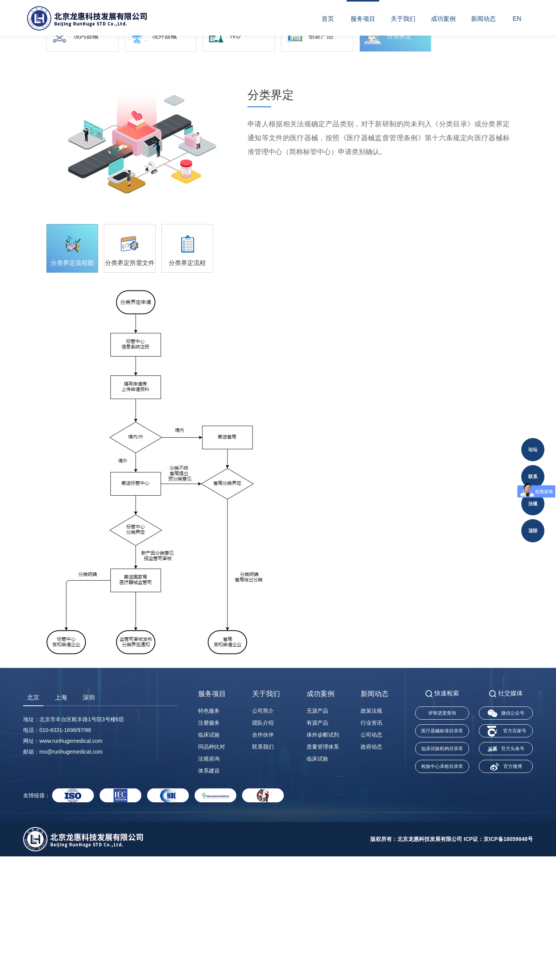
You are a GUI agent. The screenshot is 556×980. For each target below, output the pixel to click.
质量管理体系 (323, 870)
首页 (328, 19)
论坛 (533, 450)
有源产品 (317, 846)
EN (517, 19)
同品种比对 (212, 870)
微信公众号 (506, 837)
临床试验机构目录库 (442, 872)
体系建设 (209, 894)
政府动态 (371, 870)
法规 (533, 504)
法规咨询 (209, 882)
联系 (533, 477)
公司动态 (371, 858)
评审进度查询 (442, 837)
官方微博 (506, 890)
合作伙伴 (263, 858)
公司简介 (263, 834)
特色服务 (209, 834)
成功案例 (443, 19)
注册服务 (209, 846)
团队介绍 (263, 846)
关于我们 (403, 19)
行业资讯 (371, 846)
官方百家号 (506, 855)
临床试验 (209, 858)
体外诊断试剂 (323, 858)
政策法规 (371, 834)
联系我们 (263, 870)
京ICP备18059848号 (508, 963)
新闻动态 (483, 19)
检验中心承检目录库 (442, 890)
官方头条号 (506, 873)
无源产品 (317, 834)
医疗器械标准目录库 (442, 854)
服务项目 (363, 19)
